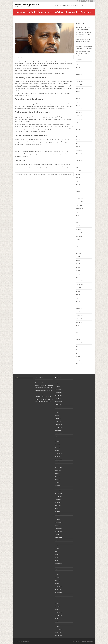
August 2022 (79, 212)
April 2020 (78, 301)
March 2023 (78, 188)
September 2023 (79, 167)
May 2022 (78, 222)
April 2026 (78, 68)
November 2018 (79, 343)
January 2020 (79, 312)
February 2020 (79, 308)
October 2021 (79, 246)
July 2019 (78, 326)
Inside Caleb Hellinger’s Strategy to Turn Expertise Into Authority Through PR (83, 53)
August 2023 (79, 171)
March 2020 (78, 305)
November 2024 (79, 119)
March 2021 (78, 271)
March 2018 (78, 357)
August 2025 (79, 92)
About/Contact (85, 6)
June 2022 (78, 219)
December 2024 (79, 116)
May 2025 (78, 102)
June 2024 (78, 136)
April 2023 (78, 185)
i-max (84, 641)
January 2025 (79, 112)
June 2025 (78, 98)
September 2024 (79, 126)
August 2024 (79, 129)
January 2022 (79, 236)
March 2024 (78, 147)
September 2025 (79, 88)
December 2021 (79, 240)
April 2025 (78, 105)
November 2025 (79, 81)
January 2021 (79, 277)
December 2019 (79, 315)
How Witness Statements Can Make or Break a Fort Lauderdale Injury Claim (84, 41)
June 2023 (78, 178)
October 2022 (79, 205)
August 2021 (79, 253)
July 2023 (78, 174)
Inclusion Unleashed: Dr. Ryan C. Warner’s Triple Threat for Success (57, 174)
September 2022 (79, 209)
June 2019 (78, 329)
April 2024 (78, 143)
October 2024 (79, 123)
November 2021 (79, 243)
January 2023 (79, 195)
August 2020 (79, 288)
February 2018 (79, 360)
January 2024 (79, 154)
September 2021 (79, 250)
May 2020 (78, 298)
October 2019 (79, 319)
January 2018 (79, 363)
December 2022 (79, 198)
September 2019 (79, 322)
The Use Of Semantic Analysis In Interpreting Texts (28, 174)
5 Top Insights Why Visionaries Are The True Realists (67, 6)
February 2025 (79, 109)
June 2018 (78, 346)
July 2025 (78, 95)
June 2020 (78, 295)
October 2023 (79, 164)
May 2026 (78, 64)
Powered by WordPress (75, 641)
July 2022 (78, 216)
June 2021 (78, 260)
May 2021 (78, 264)
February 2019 (79, 339)
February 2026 (79, 74)
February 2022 (79, 233)
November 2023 (79, 160)
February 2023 (79, 191)
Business (29, 57)
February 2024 (79, 150)
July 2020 (78, 291)
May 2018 (78, 350)
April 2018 (78, 353)
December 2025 (79, 78)
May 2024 (78, 140)
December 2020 (79, 281)
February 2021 (79, 274)
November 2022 (79, 202)
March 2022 (78, 229)
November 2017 (79, 367)
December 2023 (79, 157)
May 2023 (78, 181)
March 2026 (78, 71)
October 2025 (79, 85)
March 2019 (78, 336)
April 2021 (78, 267)
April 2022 (78, 226)
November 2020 (79, 284)
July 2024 (78, 133)
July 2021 (78, 257)
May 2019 (78, 332)
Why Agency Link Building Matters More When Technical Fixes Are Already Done (83, 34)
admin (34, 57)
